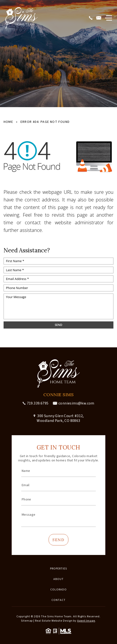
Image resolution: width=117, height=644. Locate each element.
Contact (58, 600)
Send (58, 540)
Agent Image (86, 621)
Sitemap (27, 621)
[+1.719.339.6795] (91, 18)
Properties (58, 569)
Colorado (58, 590)
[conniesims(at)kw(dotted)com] (99, 18)
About (58, 579)
